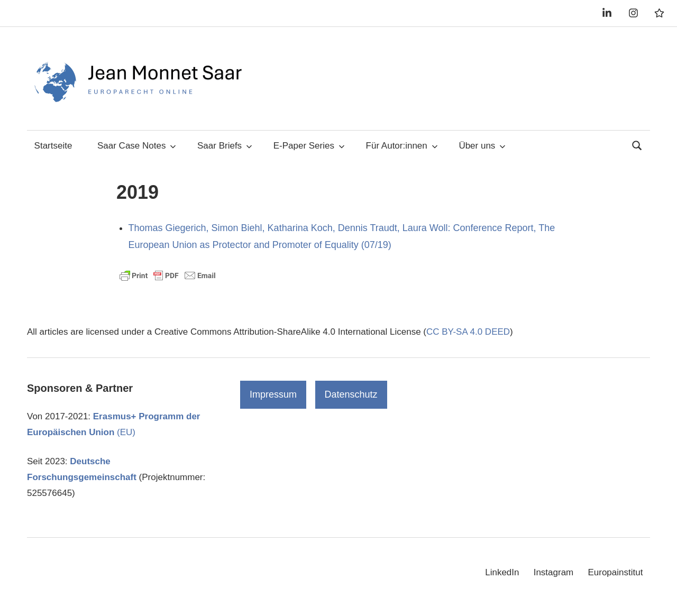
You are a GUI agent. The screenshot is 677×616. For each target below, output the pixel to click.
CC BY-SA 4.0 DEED (468, 332)
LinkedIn (502, 572)
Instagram (554, 572)
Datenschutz (351, 394)
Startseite (53, 146)
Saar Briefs (225, 146)
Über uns (482, 146)
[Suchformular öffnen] (637, 145)
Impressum (273, 394)
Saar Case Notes (137, 146)
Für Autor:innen (402, 146)
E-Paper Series (309, 146)
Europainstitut (615, 572)
